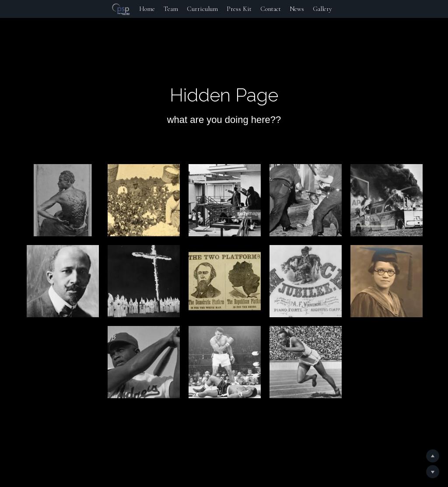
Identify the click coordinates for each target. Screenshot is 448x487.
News (297, 9)
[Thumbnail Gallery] (63, 200)
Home (147, 9)
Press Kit (239, 9)
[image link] (121, 8)
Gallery (322, 9)
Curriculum (202, 9)
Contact (271, 9)
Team (171, 9)
